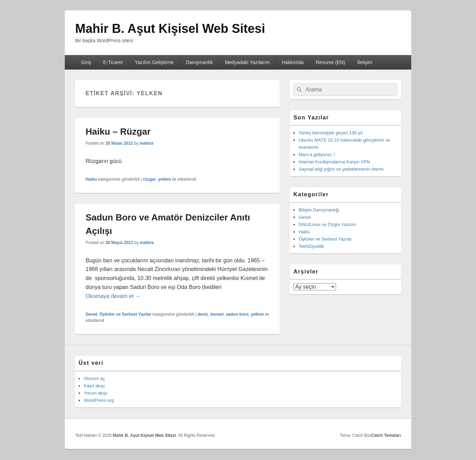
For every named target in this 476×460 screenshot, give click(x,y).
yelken (164, 179)
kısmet (217, 314)
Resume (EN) (330, 62)
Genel (91, 314)
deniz (203, 314)
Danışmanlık (199, 62)
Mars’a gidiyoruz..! (317, 155)
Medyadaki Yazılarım (247, 62)
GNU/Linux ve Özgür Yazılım (327, 224)
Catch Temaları (386, 435)
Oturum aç (94, 378)
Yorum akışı (96, 393)
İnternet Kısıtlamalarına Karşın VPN (334, 162)
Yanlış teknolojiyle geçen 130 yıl (330, 133)
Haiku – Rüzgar (118, 132)
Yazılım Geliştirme (154, 62)
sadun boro (237, 314)
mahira (146, 143)
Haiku (91, 179)
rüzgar (149, 179)
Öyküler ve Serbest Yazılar (125, 314)
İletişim (365, 62)
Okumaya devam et (113, 296)
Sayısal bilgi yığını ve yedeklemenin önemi (341, 169)
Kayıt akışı (94, 386)
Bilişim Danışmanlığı (319, 210)
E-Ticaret (113, 62)
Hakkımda (293, 62)
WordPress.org (99, 400)
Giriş (86, 62)
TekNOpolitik (311, 246)
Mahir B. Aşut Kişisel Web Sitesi (170, 29)
